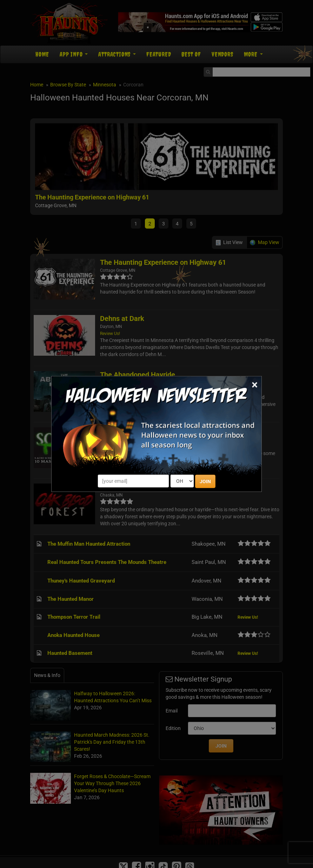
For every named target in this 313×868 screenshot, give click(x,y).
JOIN (205, 481)
